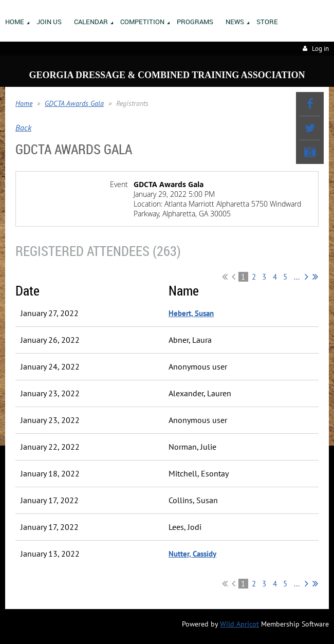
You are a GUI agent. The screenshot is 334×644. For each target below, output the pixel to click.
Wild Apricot (239, 624)
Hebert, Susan (191, 313)
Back (23, 127)
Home (24, 103)
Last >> (315, 277)
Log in (320, 49)
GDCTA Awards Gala (74, 103)
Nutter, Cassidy (192, 554)
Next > (307, 277)
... (297, 277)
